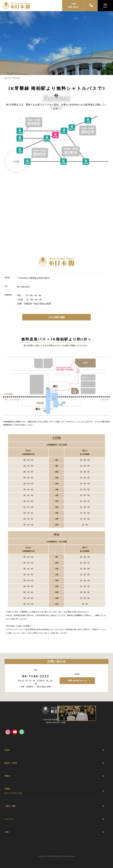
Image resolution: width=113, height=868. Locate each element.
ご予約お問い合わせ (73, 5)
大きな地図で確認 (56, 317)
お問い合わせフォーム (77, 681)
